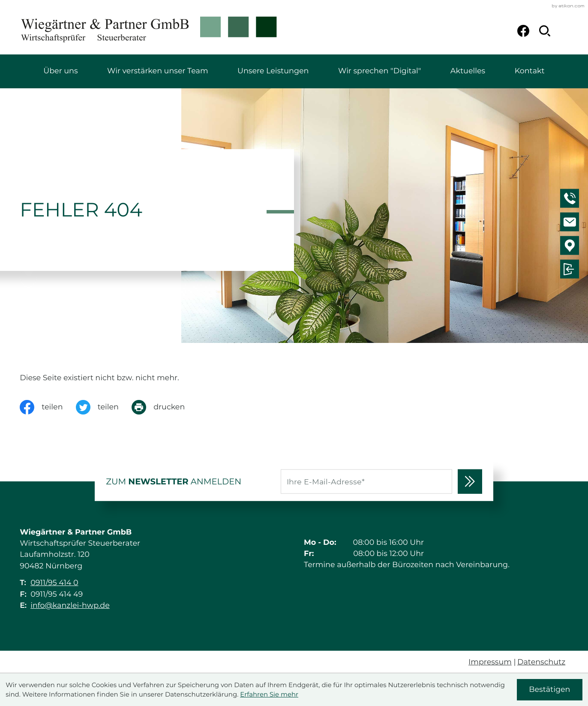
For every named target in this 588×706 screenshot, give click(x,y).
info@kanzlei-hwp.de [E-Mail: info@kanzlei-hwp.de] (70, 605)
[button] (571, 200)
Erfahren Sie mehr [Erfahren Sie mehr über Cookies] (269, 694)
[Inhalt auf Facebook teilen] (48, 407)
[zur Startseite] (149, 31)
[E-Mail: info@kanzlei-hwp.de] (571, 223)
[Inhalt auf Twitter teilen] (104, 407)
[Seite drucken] (165, 407)
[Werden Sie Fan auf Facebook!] (523, 31)
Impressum (490, 662)
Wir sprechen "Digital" (379, 71)
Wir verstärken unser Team (157, 71)
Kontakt (530, 71)
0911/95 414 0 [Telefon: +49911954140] (54, 583)
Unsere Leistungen (273, 71)
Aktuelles (468, 71)
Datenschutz (541, 662)
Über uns (60, 71)
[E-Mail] (366, 481)
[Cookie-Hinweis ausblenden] (550, 689)
